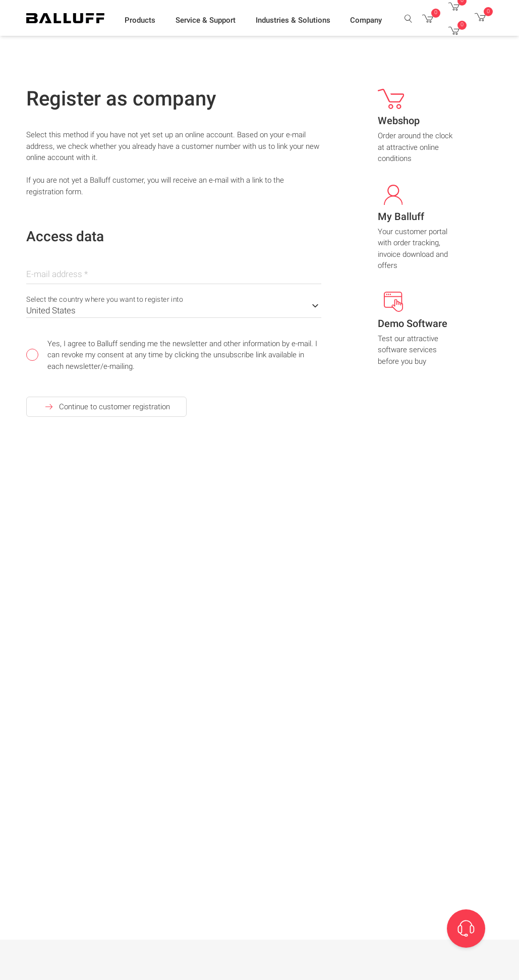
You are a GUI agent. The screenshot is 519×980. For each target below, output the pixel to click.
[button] (140, 21)
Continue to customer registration (106, 407)
